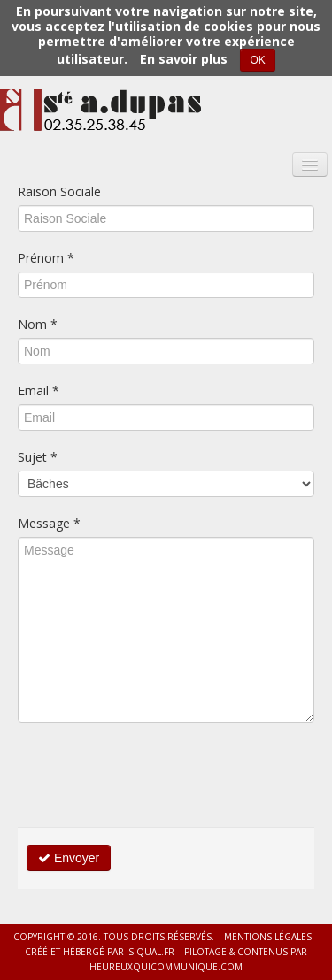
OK (257, 60)
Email (39, 390)
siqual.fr (151, 952)
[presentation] (152, 775)
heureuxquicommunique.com (166, 967)
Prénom (46, 258)
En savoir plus (184, 59)
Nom (38, 324)
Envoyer (69, 858)
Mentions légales (268, 937)
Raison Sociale (59, 191)
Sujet (38, 457)
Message (49, 523)
